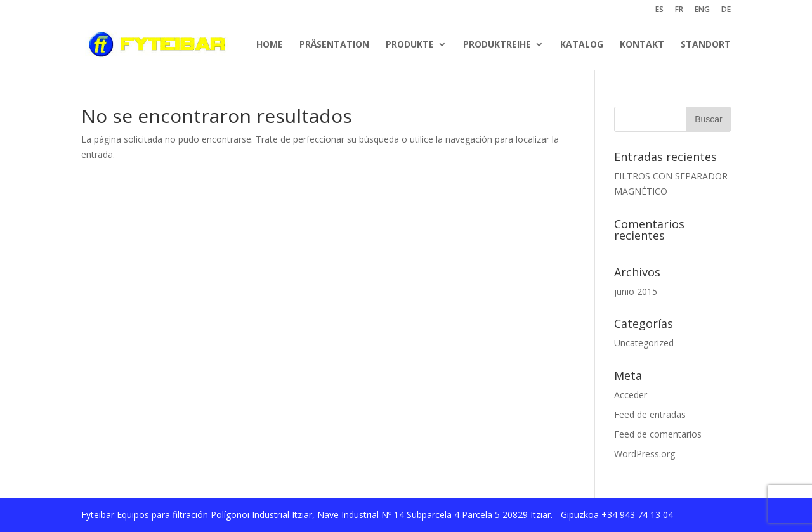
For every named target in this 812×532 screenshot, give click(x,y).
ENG (702, 10)
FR (679, 10)
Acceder (631, 395)
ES (659, 10)
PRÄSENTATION (334, 44)
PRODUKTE (410, 44)
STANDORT (706, 44)
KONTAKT (642, 44)
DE (726, 10)
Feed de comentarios (658, 434)
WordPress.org (645, 454)
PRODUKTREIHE (497, 44)
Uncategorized (644, 343)
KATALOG (582, 44)
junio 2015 (636, 291)
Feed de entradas (650, 414)
